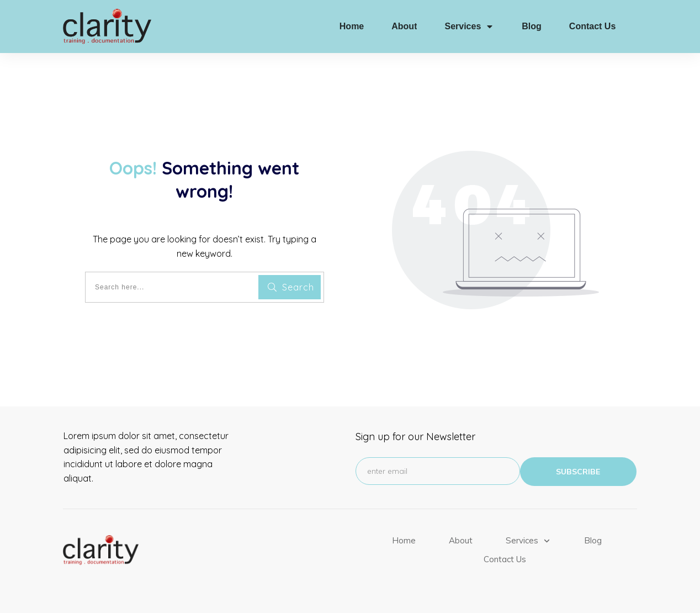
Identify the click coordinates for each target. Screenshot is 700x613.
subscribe (578, 472)
